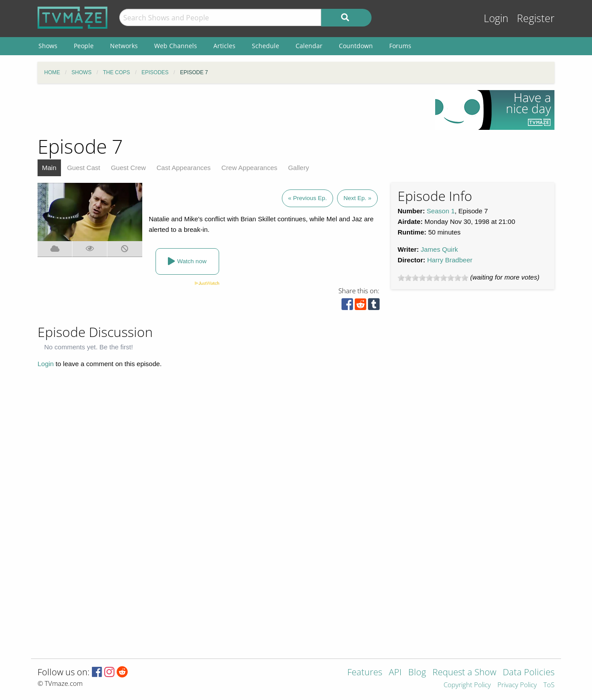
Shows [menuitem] (48, 46)
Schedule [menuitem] (266, 46)
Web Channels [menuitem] (176, 46)
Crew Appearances (249, 168)
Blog (417, 673)
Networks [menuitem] (124, 46)
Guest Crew (128, 168)
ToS (549, 685)
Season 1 (441, 211)
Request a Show (464, 673)
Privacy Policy (517, 685)
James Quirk (439, 249)
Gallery (299, 168)
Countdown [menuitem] (356, 46)
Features (365, 673)
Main (49, 168)
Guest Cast (84, 168)
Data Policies (529, 673)
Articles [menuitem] (224, 46)
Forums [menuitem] (400, 46)
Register (536, 18)
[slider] (433, 278)
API (395, 673)
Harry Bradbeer (450, 260)
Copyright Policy (467, 685)
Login (496, 18)
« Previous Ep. (307, 198)
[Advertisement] (230, 110)
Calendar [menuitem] (309, 46)
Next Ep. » (357, 198)
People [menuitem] (84, 46)
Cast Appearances (184, 168)
